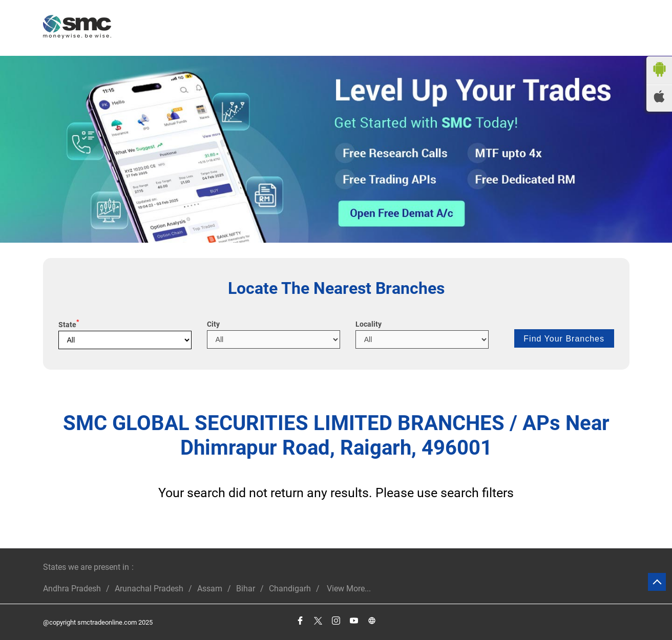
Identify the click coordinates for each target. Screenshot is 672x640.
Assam (210, 589)
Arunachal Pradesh (149, 589)
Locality (369, 324)
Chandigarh (290, 589)
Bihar (246, 589)
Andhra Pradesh (72, 589)
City (213, 324)
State (69, 325)
